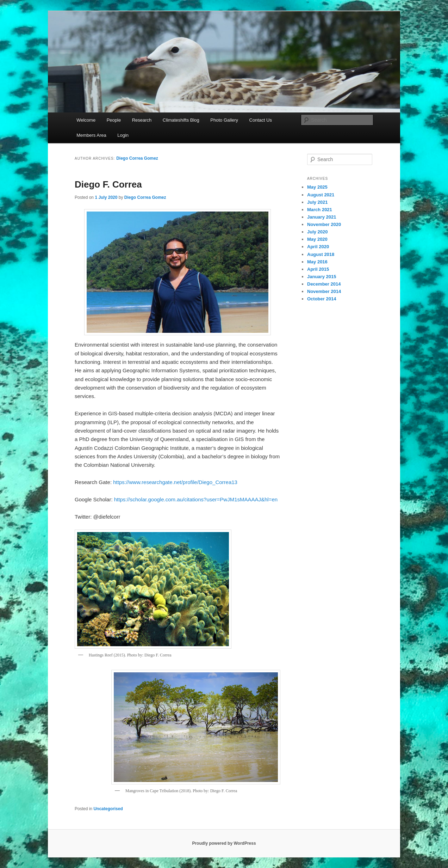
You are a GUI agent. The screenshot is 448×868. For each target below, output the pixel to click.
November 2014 (324, 291)
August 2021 (321, 195)
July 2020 (318, 232)
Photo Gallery (224, 120)
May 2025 (317, 187)
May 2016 (317, 262)
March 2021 (320, 210)
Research (142, 120)
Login (123, 135)
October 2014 (322, 299)
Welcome (86, 120)
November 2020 (324, 224)
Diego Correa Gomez (137, 158)
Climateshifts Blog (181, 120)
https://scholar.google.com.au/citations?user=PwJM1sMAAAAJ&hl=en (196, 499)
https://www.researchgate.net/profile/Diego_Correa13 (175, 482)
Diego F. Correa (108, 184)
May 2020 (317, 239)
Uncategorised (108, 809)
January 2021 (322, 217)
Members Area (91, 135)
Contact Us (261, 120)
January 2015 (322, 277)
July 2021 (318, 202)
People (114, 120)
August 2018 (321, 254)
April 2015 (318, 269)
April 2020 (318, 247)
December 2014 (324, 284)
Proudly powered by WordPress (224, 843)
